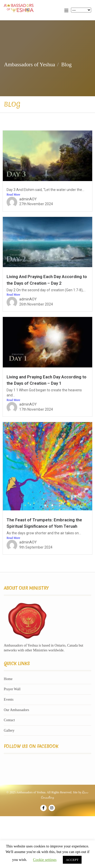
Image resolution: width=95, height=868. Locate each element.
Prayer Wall (12, 689)
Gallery (9, 730)
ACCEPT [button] (72, 860)
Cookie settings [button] (45, 860)
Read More (13, 195)
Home (8, 679)
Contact (9, 720)
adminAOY (28, 199)
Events (9, 700)
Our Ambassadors (16, 710)
